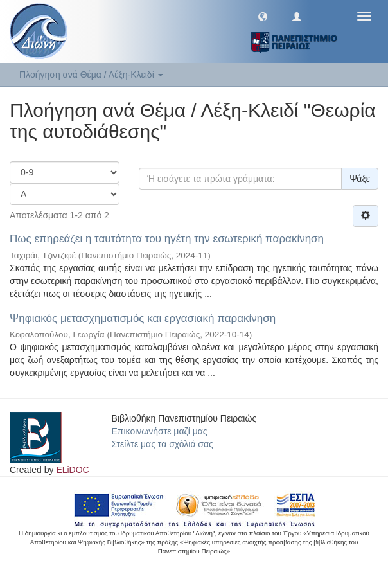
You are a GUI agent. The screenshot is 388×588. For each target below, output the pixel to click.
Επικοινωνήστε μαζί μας (160, 431)
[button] (263, 16)
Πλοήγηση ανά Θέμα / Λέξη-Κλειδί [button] (91, 75)
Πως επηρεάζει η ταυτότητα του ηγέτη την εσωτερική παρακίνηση (167, 239)
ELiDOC (72, 470)
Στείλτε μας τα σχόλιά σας (163, 444)
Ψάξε (360, 179)
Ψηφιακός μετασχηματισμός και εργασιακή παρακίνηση (143, 318)
